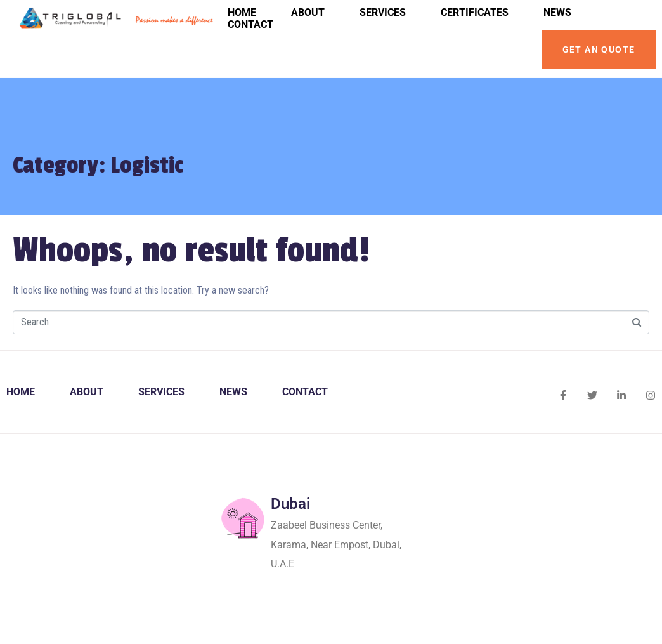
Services (383, 12)
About (308, 12)
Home (242, 12)
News (557, 12)
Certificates (475, 12)
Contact (250, 24)
